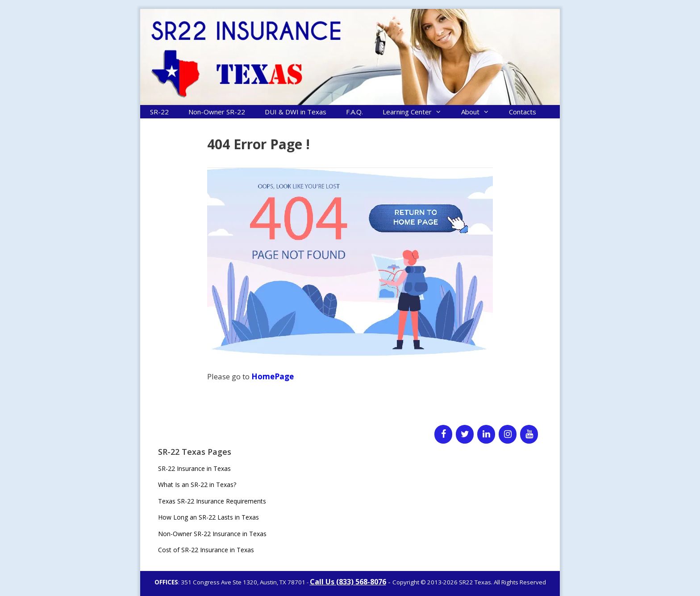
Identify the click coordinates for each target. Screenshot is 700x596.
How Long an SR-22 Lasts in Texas (208, 517)
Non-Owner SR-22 (217, 112)
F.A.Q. (354, 112)
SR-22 (159, 112)
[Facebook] (443, 434)
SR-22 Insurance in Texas (194, 468)
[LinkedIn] (486, 434)
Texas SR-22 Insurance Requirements (212, 501)
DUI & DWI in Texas (296, 112)
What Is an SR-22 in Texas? (197, 485)
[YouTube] (529, 434)
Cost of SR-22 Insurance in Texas (206, 550)
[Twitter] (465, 434)
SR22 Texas (475, 582)
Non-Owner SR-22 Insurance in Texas (212, 534)
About (480, 112)
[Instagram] (508, 434)
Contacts (523, 112)
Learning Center (417, 112)
